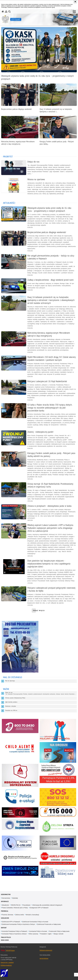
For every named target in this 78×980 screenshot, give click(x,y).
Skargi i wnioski (58, 934)
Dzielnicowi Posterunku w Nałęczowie (49, 924)
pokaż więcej (39, 611)
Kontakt (4, 928)
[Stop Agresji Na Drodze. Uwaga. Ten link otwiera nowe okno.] (58, 858)
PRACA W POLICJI (6, 937)
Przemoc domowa (8, 915)
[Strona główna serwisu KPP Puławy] (3, 11)
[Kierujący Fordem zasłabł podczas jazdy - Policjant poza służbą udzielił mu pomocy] (58, 132)
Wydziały (15, 898)
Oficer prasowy (33, 934)
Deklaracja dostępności (46, 950)
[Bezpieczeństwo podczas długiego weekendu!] (20, 98)
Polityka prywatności (6, 965)
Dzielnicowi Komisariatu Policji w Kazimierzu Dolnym (18, 924)
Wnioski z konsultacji (32, 915)
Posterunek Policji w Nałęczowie (59, 931)
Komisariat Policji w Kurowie (38, 931)
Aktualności (5, 905)
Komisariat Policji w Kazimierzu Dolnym (14, 934)
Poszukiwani (27, 905)
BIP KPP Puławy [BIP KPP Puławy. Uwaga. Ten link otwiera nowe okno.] (10, 950)
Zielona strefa (20, 915)
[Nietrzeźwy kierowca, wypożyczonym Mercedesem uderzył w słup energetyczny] (20, 132)
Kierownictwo (6, 894)
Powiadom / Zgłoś (46, 934)
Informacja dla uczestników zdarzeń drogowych (47, 905)
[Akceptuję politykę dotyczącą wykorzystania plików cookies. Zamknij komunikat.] (75, 2)
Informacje (5, 901)
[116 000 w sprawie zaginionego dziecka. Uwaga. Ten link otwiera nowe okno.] (58, 812)
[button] (74, 12)
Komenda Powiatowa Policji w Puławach (15, 931)
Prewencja (5, 911)
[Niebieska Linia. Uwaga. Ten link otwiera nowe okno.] (20, 871)
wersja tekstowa (44, 958)
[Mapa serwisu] (6, 11)
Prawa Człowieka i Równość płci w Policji (15, 908)
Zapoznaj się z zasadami (7, 962)
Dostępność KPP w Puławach (39, 908)
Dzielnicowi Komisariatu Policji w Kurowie (35, 922)
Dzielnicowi (5, 918)
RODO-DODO (5, 940)
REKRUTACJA (16, 905)
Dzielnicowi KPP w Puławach (11, 922)
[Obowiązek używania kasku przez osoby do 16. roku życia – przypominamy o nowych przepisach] (39, 55)
